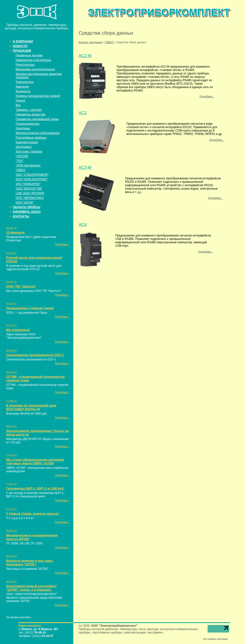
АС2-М (85, 56)
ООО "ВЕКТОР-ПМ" (29, 189)
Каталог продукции (90, 42)
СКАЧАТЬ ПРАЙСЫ (27, 207)
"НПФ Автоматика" (28, 165)
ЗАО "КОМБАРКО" (28, 184)
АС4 (83, 225)
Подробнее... (62, 244)
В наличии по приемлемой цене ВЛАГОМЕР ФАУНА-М (31, 407)
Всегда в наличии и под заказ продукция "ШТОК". (29, 562)
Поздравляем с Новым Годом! (30, 308)
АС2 (83, 113)
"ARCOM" (22, 156)
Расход (21, 101)
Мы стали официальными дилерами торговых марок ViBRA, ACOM (35, 461)
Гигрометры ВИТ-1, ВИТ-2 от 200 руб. (35, 488)
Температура (25, 82)
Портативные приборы (31, 138)
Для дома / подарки (29, 152)
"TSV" (20, 161)
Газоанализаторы (27, 124)
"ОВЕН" (21, 170)
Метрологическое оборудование (38, 133)
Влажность (23, 91)
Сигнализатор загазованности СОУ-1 (35, 355)
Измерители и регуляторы (33, 60)
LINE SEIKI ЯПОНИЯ (30, 193)
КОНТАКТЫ (21, 216)
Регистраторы (25, 65)
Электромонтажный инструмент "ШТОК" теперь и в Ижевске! (31, 588)
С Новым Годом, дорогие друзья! (32, 514)
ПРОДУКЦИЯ (22, 51)
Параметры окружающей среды (37, 119)
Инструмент (24, 147)
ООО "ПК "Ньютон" (21, 286)
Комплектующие (27, 142)
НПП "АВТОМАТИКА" (30, 198)
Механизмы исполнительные (35, 69)
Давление (22, 87)
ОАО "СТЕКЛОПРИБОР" (32, 175)
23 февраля (15, 232)
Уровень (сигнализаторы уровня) (38, 96)
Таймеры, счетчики (29, 110)
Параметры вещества (30, 114)
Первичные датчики (29, 55)
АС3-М (85, 168)
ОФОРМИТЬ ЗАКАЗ (27, 212)
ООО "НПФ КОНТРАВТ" (32, 179)
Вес (18, 105)
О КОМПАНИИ (23, 41)
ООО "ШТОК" (25, 203)
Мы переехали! (18, 330)
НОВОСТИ (20, 46)
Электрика (23, 128)
